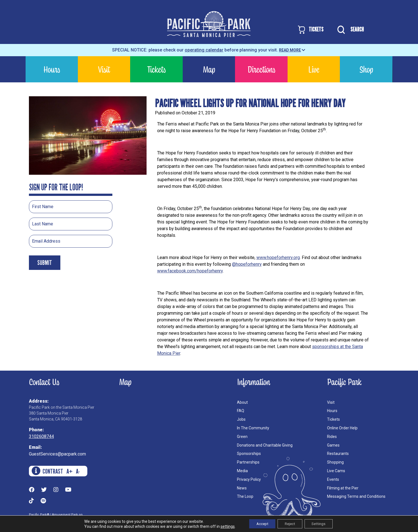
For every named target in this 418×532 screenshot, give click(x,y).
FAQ (241, 411)
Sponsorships (249, 454)
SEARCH (349, 30)
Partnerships (248, 462)
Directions (261, 69)
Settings (322, 523)
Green (242, 437)
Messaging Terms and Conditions (356, 496)
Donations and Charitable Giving (265, 445)
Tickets (156, 69)
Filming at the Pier (343, 488)
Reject (290, 523)
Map (209, 69)
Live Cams (336, 471)
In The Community (253, 428)
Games (333, 445)
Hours (52, 69)
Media (242, 471)
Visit (104, 69)
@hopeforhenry (247, 264)
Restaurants (338, 454)
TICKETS (310, 30)
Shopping (335, 462)
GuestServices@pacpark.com (57, 454)
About (242, 402)
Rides (332, 437)
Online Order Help (342, 428)
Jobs (241, 419)
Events (333, 479)
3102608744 (41, 436)
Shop (366, 69)
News (242, 488)
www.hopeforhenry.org (278, 258)
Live (314, 69)
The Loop (245, 496)
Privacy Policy (249, 479)
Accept (259, 523)
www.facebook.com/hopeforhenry (190, 271)
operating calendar (204, 50)
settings (223, 526)
